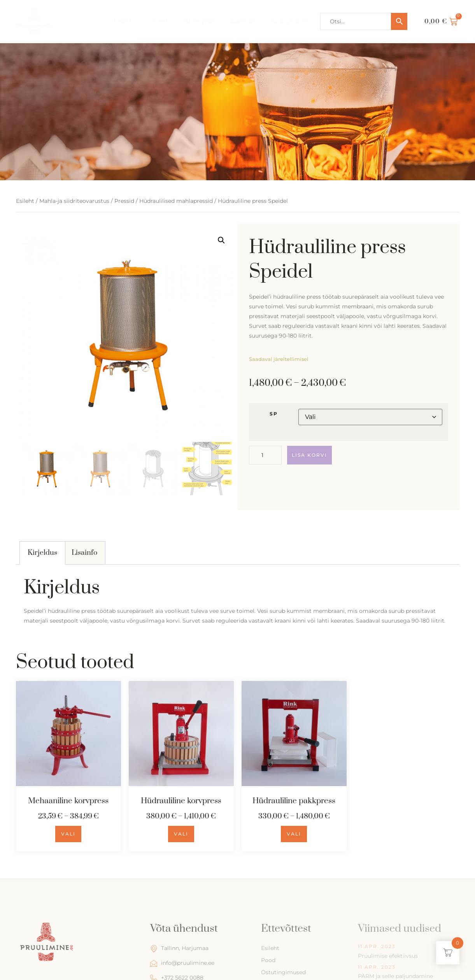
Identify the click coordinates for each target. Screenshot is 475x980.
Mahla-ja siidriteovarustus (74, 201)
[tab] (43, 553)
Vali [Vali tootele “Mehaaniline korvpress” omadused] (68, 834)
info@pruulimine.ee (182, 963)
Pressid (124, 201)
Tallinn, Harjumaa (179, 948)
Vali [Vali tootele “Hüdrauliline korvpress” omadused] (181, 834)
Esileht (125, 21)
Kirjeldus (42, 553)
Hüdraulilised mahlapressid (176, 201)
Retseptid (199, 21)
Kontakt (243, 21)
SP (274, 414)
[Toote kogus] (265, 455)
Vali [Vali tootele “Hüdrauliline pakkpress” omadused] (294, 834)
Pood (160, 21)
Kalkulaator (290, 21)
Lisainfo (84, 553)
